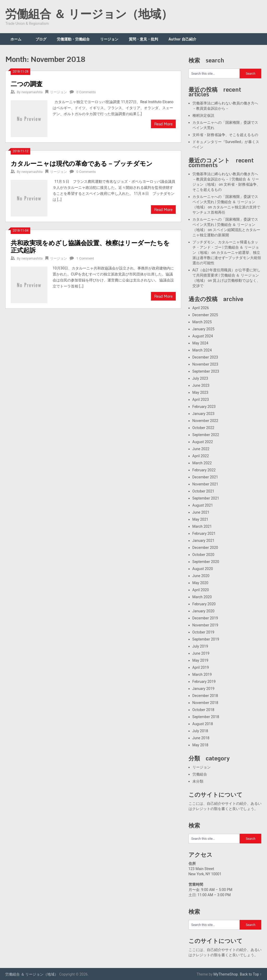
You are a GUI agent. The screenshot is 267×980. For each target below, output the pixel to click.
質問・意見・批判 (143, 39)
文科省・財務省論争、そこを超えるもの (225, 135)
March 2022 (202, 463)
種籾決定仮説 (203, 115)
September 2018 (206, 717)
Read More (163, 124)
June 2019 (201, 653)
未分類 (198, 781)
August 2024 (203, 336)
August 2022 (203, 442)
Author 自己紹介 (182, 39)
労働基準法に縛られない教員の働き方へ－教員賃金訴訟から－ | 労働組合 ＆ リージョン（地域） (226, 179)
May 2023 (200, 392)
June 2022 (201, 449)
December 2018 (205, 696)
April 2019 (201, 667)
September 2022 (206, 435)
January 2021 (204, 541)
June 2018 (201, 738)
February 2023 (204, 407)
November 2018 (205, 703)
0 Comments (86, 92)
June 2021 (201, 512)
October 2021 (203, 491)
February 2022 (204, 470)
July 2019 (200, 646)
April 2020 (201, 590)
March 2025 (202, 322)
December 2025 (205, 315)
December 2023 (205, 357)
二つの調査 (27, 84)
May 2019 (200, 660)
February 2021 (204, 533)
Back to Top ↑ (251, 974)
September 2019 (206, 639)
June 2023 (201, 385)
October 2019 (203, 632)
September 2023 (206, 371)
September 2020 (206, 562)
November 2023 (205, 364)
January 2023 (204, 414)
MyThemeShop (226, 974)
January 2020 (204, 611)
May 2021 (200, 519)
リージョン (109, 39)
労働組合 (200, 774)
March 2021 (202, 526)
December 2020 (205, 548)
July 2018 (200, 731)
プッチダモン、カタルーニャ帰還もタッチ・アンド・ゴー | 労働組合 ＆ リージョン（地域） (226, 247)
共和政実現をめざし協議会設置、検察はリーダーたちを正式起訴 (90, 246)
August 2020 (203, 569)
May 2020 (200, 583)
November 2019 (205, 625)
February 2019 (204, 682)
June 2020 (201, 576)
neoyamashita (32, 92)
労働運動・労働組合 (73, 39)
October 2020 (203, 555)
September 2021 (206, 498)
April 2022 (201, 456)
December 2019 (205, 618)
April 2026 (201, 308)
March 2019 (202, 674)
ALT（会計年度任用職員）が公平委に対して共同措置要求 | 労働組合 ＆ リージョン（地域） (226, 275)
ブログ (41, 39)
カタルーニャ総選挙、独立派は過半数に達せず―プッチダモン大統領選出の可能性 (227, 258)
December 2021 (205, 477)
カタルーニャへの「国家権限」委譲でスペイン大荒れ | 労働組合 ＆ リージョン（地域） (225, 202)
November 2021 (205, 484)
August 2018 (203, 724)
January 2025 (204, 329)
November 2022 (205, 421)
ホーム (18, 39)
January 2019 (204, 689)
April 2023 (201, 400)
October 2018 (203, 710)
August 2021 (203, 505)
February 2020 (204, 604)
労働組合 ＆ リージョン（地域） (89, 14)
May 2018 (200, 745)
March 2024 (202, 350)
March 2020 (202, 597)
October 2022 (203, 428)
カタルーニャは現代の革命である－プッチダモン (82, 163)
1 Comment (85, 258)
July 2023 (200, 378)
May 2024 (200, 343)
